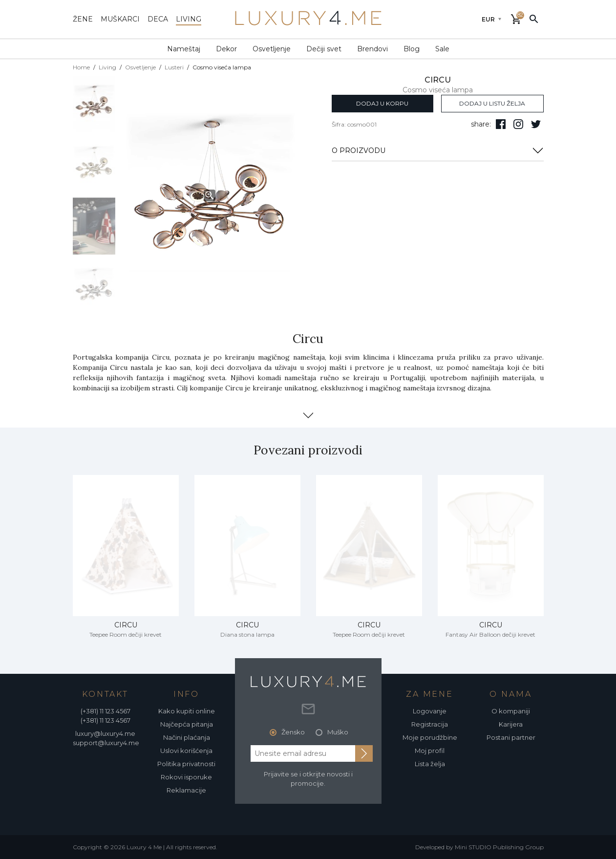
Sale (442, 49)
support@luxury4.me (106, 743)
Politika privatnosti (186, 764)
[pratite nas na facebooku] (501, 124)
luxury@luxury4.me (105, 733)
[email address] (303, 753)
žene (83, 19)
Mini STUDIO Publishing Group (499, 847)
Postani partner (511, 737)
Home (81, 67)
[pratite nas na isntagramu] (518, 124)
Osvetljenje (272, 49)
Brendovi (372, 49)
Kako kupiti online (187, 711)
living (189, 19)
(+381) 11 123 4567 (106, 711)
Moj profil (430, 751)
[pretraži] (534, 19)
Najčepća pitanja (187, 724)
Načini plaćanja (187, 737)
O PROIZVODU (438, 150)
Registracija (430, 724)
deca (158, 19)
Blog (412, 49)
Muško (338, 732)
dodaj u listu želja (492, 103)
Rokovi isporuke (186, 777)
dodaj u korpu (382, 103)
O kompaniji (511, 711)
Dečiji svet (324, 49)
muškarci (120, 19)
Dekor (226, 49)
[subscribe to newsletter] (364, 753)
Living (107, 67)
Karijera (511, 724)
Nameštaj (184, 49)
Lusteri (174, 67)
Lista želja (430, 764)
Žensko (293, 732)
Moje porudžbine (430, 737)
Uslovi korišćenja (186, 751)
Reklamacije (186, 790)
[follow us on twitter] (536, 124)
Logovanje (430, 711)
